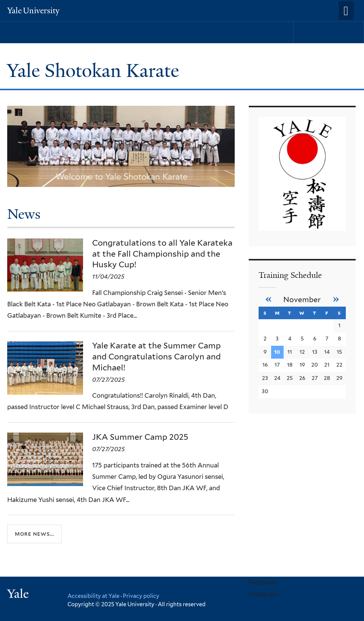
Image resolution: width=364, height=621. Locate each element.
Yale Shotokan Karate (95, 71)
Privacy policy (141, 596)
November (302, 300)
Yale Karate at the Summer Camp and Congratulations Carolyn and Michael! (156, 357)
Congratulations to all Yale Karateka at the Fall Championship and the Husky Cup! (162, 254)
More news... (35, 534)
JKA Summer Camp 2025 (140, 437)
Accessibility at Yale (93, 596)
